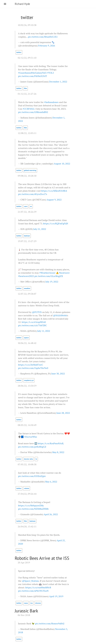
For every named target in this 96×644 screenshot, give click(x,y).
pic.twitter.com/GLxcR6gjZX (49, 276)
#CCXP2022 (29, 109)
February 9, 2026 (47, 46)
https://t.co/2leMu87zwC (31, 365)
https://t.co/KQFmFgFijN (56, 223)
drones (38, 603)
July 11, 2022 (44, 331)
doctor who (28, 459)
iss (32, 603)
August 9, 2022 (54, 200)
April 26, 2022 (51, 514)
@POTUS (37, 312)
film (25, 88)
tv (36, 459)
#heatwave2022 (26, 276)
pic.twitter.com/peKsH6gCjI (32, 447)
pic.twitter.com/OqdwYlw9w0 (33, 368)
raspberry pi (29, 380)
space (26, 338)
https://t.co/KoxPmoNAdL (51, 443)
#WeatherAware (47, 273)
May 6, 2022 (51, 482)
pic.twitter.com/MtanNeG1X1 (43, 37)
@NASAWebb (60, 315)
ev (31, 206)
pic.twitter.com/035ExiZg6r (32, 476)
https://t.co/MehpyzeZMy (31, 505)
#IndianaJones (51, 102)
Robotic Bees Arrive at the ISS (42, 558)
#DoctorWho (31, 437)
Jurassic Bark (26, 611)
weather (27, 288)
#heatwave (64, 273)
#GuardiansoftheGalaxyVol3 (32, 73)
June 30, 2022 (58, 374)
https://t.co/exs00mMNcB (38, 587)
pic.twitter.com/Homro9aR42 (50, 624)
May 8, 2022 (58, 452)
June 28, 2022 (63, 413)
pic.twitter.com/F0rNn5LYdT (33, 76)
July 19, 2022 (52, 282)
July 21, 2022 (40, 229)
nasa (26, 603)
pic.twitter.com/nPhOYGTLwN (33, 591)
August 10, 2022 (62, 164)
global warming (30, 170)
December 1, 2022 (58, 82)
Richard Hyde (22, 4)
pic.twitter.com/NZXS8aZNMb (33, 509)
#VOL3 (50, 73)
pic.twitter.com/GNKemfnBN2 (33, 112)
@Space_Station (30, 581)
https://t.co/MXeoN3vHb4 (54, 191)
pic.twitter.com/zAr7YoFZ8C (32, 325)
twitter (19, 52)
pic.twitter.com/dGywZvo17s (33, 194)
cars (26, 206)
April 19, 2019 (56, 596)
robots (27, 488)
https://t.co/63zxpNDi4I (34, 322)
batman (27, 236)
